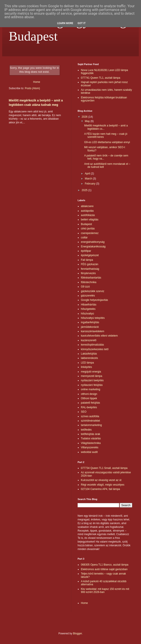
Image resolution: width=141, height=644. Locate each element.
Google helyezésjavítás (94, 300)
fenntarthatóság (90, 269)
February (90, 184)
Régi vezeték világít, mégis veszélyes (103, 485)
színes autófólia (90, 416)
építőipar (86, 251)
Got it (82, 23)
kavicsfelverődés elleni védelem (99, 336)
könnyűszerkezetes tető (95, 349)
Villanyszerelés (90, 447)
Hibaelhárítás (89, 305)
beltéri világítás (90, 220)
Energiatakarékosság (93, 247)
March (89, 179)
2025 (85, 190)
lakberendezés (89, 358)
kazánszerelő (89, 340)
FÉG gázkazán (90, 264)
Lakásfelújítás (89, 354)
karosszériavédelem (93, 331)
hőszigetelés (88, 309)
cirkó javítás (88, 229)
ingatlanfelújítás (90, 322)
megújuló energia (91, 372)
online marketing (91, 389)
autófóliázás (88, 215)
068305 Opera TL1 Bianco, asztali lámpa (105, 565)
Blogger (77, 633)
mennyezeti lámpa (91, 376)
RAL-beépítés (89, 407)
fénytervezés (88, 273)
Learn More (65, 23)
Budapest (86, 224)
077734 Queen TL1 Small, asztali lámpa (104, 468)
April (88, 174)
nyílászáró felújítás (92, 385)
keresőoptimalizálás (92, 345)
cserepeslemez (90, 233)
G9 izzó (85, 287)
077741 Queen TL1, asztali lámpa (101, 78)
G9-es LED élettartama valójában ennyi (107, 142)
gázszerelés (88, 296)
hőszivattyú (87, 314)
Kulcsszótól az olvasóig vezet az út (101, 480)
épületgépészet (90, 255)
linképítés (86, 367)
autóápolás (87, 211)
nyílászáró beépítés (92, 380)
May (88, 121)
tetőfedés (86, 430)
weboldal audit (89, 452)
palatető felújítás (90, 403)
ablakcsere (87, 206)
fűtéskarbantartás (91, 278)
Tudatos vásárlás (91, 438)
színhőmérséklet (90, 421)
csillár (84, 238)
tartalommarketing (91, 425)
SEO (84, 412)
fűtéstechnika (89, 282)
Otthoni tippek (89, 398)
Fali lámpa (87, 260)
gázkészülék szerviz (93, 291)
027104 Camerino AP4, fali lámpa (100, 489)
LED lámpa (87, 363)
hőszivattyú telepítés (93, 318)
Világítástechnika (91, 443)
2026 (85, 117)
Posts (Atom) (32, 88)
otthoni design (89, 394)
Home (37, 82)
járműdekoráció (90, 327)
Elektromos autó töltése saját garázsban (104, 569)
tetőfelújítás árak (91, 434)
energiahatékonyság (93, 242)
